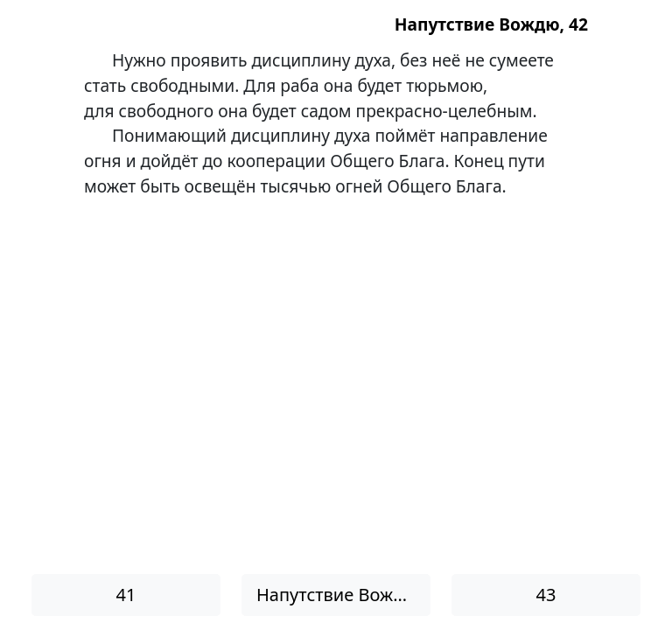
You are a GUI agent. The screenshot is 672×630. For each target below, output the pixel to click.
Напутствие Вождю (337, 595)
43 (546, 595)
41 (126, 595)
